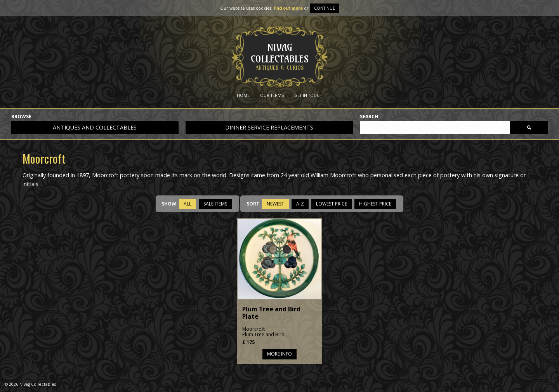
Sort (253, 204)
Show (169, 204)
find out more (288, 8)
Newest (275, 204)
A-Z (300, 204)
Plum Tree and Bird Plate (271, 313)
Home (243, 95)
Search (369, 117)
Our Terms (272, 95)
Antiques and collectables (95, 127)
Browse (21, 117)
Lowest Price (332, 204)
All (187, 204)
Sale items (215, 204)
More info (279, 354)
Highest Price (375, 204)
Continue (325, 8)
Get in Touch (308, 95)
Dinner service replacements (269, 127)
